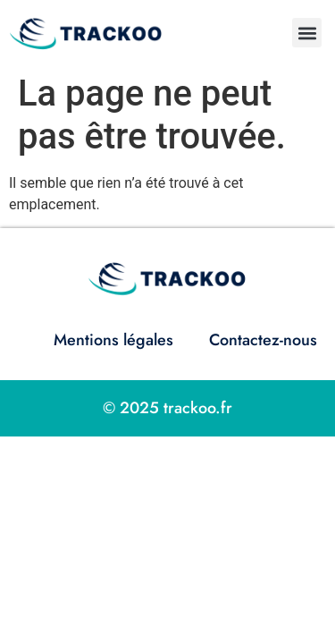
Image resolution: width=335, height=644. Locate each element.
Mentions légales (113, 340)
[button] (307, 33)
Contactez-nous (263, 340)
